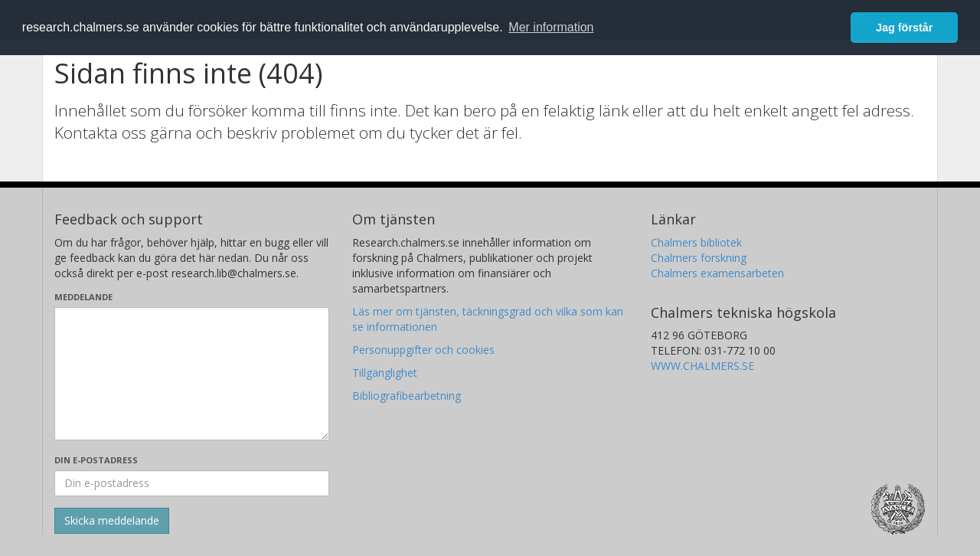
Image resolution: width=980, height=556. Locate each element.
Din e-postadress (96, 460)
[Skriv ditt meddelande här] (192, 374)
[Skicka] (112, 521)
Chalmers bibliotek (696, 242)
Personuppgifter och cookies (423, 350)
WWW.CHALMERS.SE (702, 366)
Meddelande (83, 297)
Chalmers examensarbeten (717, 273)
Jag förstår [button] (904, 28)
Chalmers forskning (699, 258)
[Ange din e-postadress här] (192, 483)
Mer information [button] (551, 27)
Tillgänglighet (385, 373)
